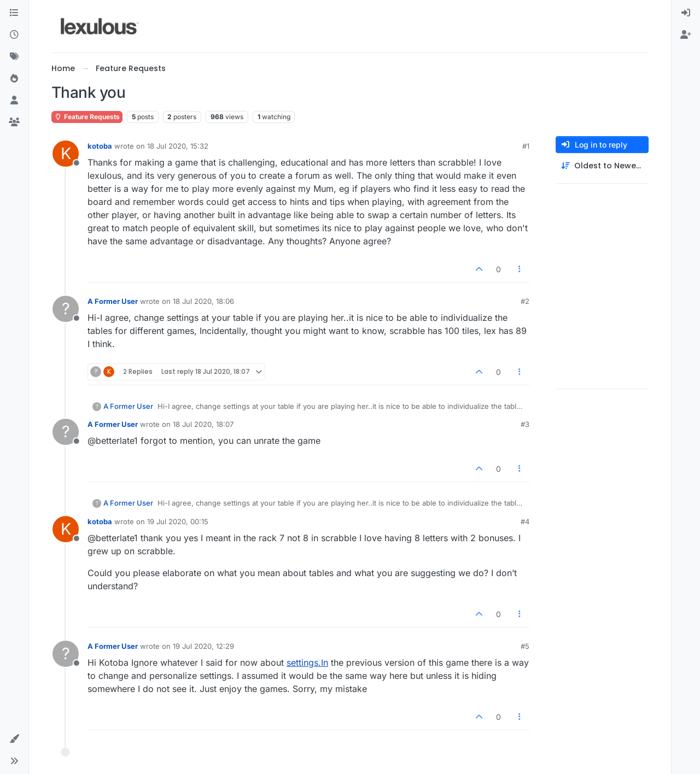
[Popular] (14, 79)
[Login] (686, 13)
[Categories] (14, 13)
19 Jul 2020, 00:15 (178, 521)
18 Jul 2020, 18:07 (203, 424)
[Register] (686, 35)
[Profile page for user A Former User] (66, 309)
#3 (525, 424)
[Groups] (14, 122)
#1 (526, 146)
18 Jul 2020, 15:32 (178, 146)
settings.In (307, 662)
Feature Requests (87, 117)
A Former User (113, 301)
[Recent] (14, 35)
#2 (525, 301)
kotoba (100, 146)
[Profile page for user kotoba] (66, 154)
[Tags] (14, 57)
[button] (14, 739)
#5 (525, 646)
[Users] (14, 101)
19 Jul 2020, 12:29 (203, 646)
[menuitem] (686, 13)
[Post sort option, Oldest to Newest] (602, 166)
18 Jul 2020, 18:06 (203, 301)
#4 (525, 521)
